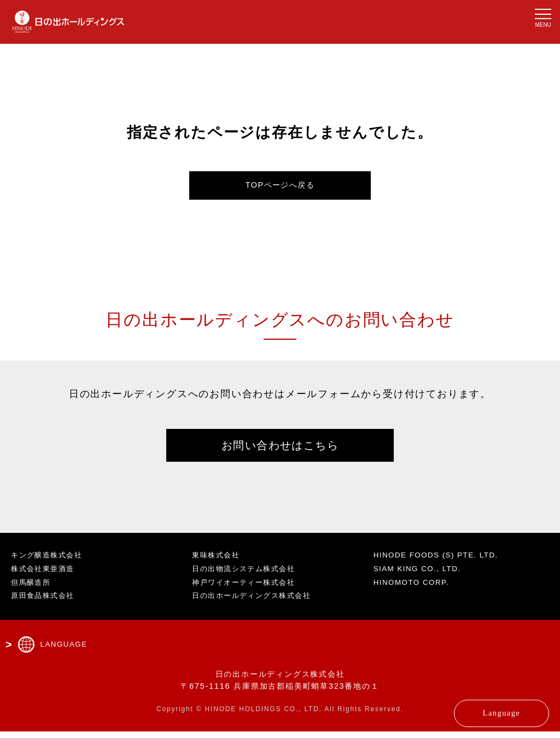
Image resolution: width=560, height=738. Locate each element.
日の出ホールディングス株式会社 (257, 602)
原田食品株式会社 (45, 602)
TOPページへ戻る (280, 187)
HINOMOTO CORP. (415, 589)
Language (482, 708)
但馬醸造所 (33, 589)
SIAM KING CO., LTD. (422, 575)
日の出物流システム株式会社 (248, 575)
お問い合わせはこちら (280, 450)
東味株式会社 (218, 562)
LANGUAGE (66, 651)
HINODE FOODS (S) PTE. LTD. (442, 562)
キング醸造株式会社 (50, 562)
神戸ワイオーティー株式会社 (248, 589)
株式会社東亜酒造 (45, 575)
